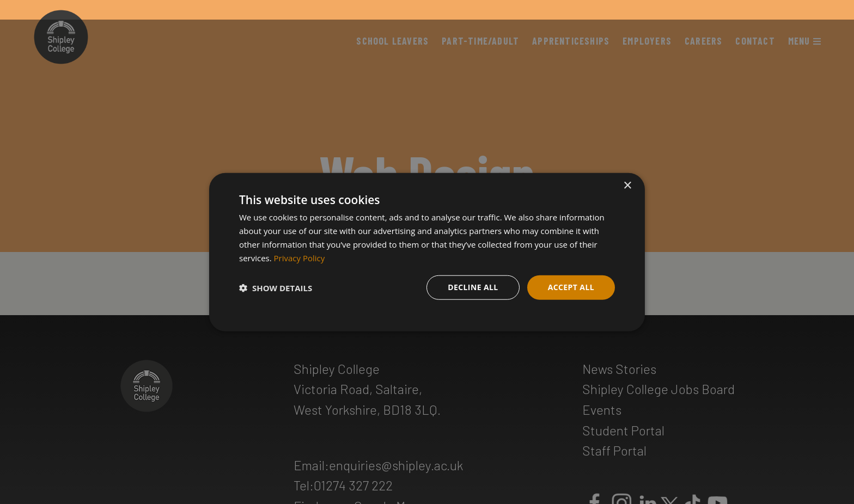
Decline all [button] (473, 287)
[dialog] (427, 252)
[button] (276, 287)
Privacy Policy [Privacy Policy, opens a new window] (300, 257)
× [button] (627, 186)
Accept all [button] (571, 287)
